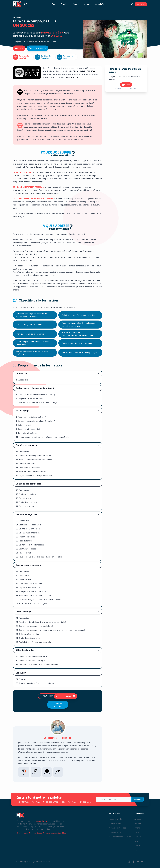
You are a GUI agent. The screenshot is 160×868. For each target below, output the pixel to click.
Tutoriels (64, 4)
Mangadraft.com (40, 821)
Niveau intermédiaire (117, 828)
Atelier (137, 832)
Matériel (87, 4)
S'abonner (137, 799)
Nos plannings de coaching (120, 837)
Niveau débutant (116, 823)
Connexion (141, 4)
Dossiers (138, 841)
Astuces (138, 819)
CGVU (64, 833)
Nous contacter (22, 833)
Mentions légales (35, 833)
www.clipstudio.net (72, 78)
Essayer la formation (38, 48)
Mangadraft (24, 772)
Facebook (47, 772)
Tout (54, 4)
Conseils (76, 4)
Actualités (100, 4)
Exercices (138, 846)
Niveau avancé (115, 832)
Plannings (138, 850)
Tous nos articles (116, 819)
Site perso (58, 772)
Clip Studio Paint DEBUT (83, 71)
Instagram (36, 772)
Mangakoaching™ (29, 861)
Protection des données (52, 833)
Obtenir (19, 48)
